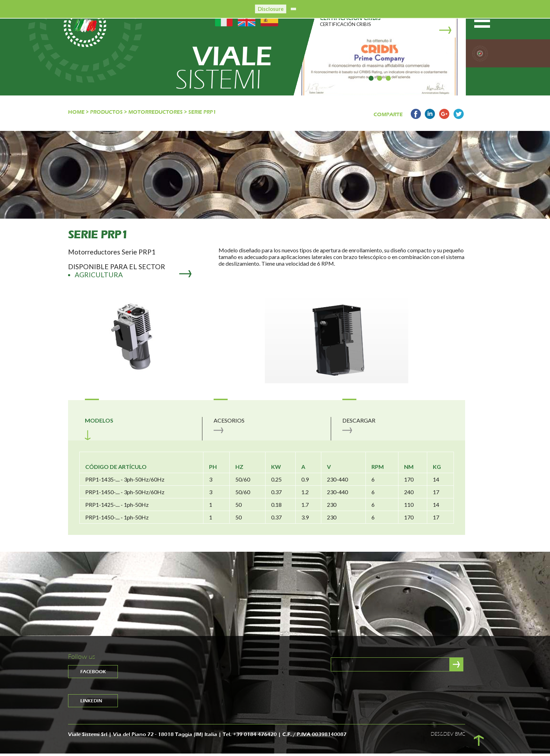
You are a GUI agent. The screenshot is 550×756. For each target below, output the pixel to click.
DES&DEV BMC (448, 737)
